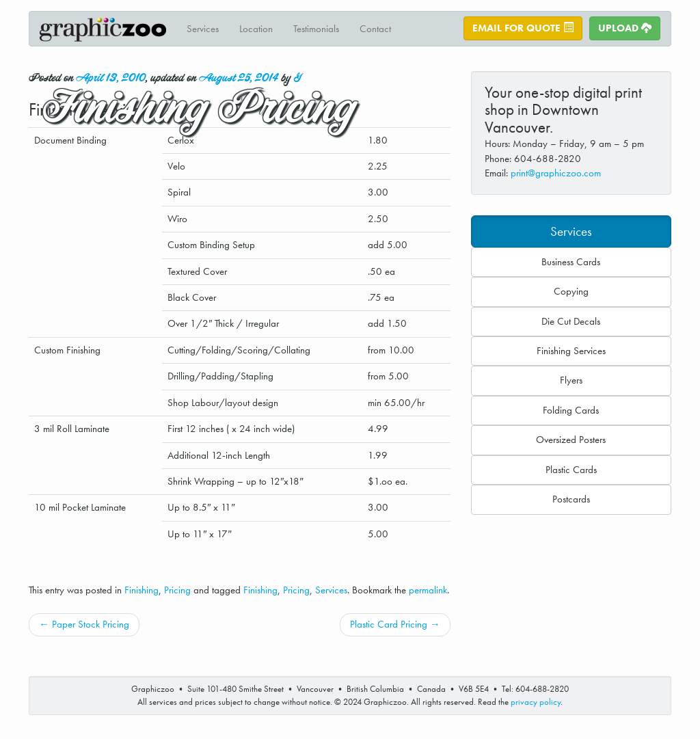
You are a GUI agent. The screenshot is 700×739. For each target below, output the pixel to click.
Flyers (571, 380)
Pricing (177, 590)
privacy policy (536, 702)
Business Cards (571, 262)
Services (203, 29)
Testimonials (316, 29)
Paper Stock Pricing (84, 624)
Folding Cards (571, 410)
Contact (375, 29)
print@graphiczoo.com (556, 173)
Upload (625, 28)
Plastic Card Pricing (395, 624)
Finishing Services (571, 351)
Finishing (142, 590)
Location (256, 29)
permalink (428, 590)
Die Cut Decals (571, 321)
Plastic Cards (571, 470)
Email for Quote (523, 28)
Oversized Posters (571, 440)
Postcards (571, 499)
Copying (571, 291)
